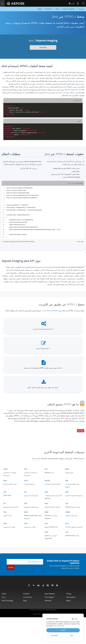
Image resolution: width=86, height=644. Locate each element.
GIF (25, 490)
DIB (67, 478)
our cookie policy (59, 626)
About (68, 598)
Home (4, 591)
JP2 (5, 490)
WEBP (68, 510)
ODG (47, 530)
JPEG (5, 467)
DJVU (26, 478)
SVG (67, 521)
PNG (46, 501)
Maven (45, 93)
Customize (54, 636)
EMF (67, 490)
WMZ (26, 510)
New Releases (50, 591)
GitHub (32, 242)
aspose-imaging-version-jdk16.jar (63, 162)
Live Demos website (50, 311)
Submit (11, 565)
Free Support (49, 595)
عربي (71, 3)
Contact (51, 611)
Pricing (69, 591)
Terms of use (45, 611)
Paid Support (71, 595)
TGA (5, 510)
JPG (26, 467)
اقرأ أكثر (81, 430)
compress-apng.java (10, 242)
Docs (4, 595)
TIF (5, 501)
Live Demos (28, 595)
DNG (5, 478)
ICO (46, 467)
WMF (47, 510)
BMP (67, 467)
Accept (63, 630)
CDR (26, 521)
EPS (46, 521)
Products (26, 591)
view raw (80, 242)
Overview (43, 47)
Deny (72, 636)
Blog (25, 598)
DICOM (47, 478)
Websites (48, 598)
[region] (43, 212)
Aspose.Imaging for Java (73, 90)
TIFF (26, 501)
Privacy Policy (37, 611)
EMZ (46, 490)
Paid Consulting (7, 598)
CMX (5, 521)
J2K (67, 501)
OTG (67, 530)
